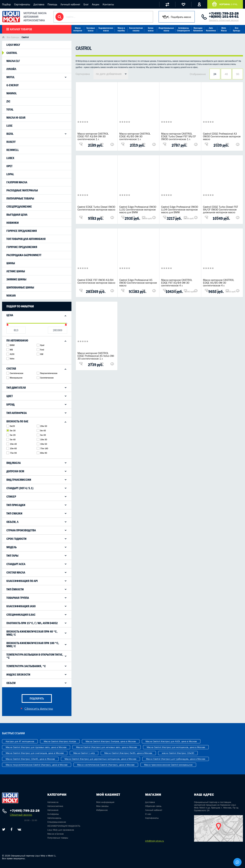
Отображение (198, 74)
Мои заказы (102, 806)
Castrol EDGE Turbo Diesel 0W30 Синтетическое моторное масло (96, 208)
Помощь (52, 4)
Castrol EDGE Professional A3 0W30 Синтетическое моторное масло (222, 136)
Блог (86, 4)
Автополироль (54, 818)
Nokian (11, 296)
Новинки (13, 223)
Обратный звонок (21, 815)
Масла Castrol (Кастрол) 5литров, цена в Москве (111, 741)
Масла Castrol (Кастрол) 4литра (60, 741)
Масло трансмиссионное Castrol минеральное (168, 765)
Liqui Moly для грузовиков (61, 830)
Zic (8, 101)
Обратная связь (153, 806)
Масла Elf (13, 61)
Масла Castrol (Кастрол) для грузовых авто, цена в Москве (36, 747)
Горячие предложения (22, 247)
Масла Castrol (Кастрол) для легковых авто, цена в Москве (107, 747)
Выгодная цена (17, 215)
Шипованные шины (20, 287)
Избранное (102, 810)
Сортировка (83, 74)
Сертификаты (22, 4)
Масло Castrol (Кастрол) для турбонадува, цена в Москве (176, 759)
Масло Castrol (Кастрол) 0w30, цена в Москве (128, 753)
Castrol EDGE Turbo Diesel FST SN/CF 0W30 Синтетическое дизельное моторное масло (221, 209)
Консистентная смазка (136, 29)
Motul (11, 77)
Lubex (10, 158)
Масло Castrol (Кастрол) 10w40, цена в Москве (30, 759)
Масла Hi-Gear (16, 118)
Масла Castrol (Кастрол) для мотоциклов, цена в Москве (176, 747)
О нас (148, 814)
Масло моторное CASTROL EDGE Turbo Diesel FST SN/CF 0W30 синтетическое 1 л (179, 136)
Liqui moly (13, 45)
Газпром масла (17, 182)
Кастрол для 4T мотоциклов (20, 741)
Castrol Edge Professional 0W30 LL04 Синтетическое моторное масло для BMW (180, 209)
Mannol (12, 93)
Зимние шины (16, 279)
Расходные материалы (22, 190)
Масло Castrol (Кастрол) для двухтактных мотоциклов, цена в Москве (100, 759)
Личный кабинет (70, 4)
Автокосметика (55, 806)
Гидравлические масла (106, 29)
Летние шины (16, 271)
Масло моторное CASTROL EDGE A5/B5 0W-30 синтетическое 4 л (219, 283)
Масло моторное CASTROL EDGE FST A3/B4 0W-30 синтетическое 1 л (93, 136)
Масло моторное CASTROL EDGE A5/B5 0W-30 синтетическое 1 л (135, 136)
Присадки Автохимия (198, 29)
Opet (9, 166)
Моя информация (105, 802)
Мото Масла (224, 29)
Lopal (10, 174)
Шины (11, 263)
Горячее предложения (22, 231)
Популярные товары (20, 198)
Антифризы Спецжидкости (183, 29)
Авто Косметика (211, 29)
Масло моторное (78, 29)
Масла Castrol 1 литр (84, 753)
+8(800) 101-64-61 (224, 17)
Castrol (12, 53)
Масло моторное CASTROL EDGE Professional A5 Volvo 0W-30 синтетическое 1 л (96, 356)
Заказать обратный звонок (224, 20)
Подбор (6, 4)
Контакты (108, 4)
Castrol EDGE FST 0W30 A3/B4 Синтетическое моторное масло (96, 281)
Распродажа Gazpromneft (24, 255)
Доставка (39, 4)
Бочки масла (151, 29)
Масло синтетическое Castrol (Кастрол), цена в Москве (106, 765)
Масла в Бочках (56, 834)
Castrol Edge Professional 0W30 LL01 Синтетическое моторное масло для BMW (138, 209)
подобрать (37, 698)
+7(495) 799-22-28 (224, 13)
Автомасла (53, 802)
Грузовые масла (91, 29)
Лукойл (11, 69)
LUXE (9, 126)
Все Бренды (237, 29)
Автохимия (53, 810)
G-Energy (12, 85)
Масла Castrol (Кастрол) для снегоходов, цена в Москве (35, 753)
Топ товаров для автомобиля (26, 239)
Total (10, 109)
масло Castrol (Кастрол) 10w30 (178, 753)
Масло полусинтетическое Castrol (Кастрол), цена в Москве (37, 765)
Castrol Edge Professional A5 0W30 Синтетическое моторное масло (138, 283)
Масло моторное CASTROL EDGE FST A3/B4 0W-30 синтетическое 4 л (177, 283)
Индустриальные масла (166, 29)
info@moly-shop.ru (155, 841)
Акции (96, 4)
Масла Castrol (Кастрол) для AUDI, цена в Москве (171, 741)
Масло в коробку (121, 29)
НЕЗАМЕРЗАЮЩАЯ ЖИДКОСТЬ (64, 826)
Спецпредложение (19, 207)
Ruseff (11, 142)
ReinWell (13, 150)
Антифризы (53, 814)
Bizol (10, 134)
